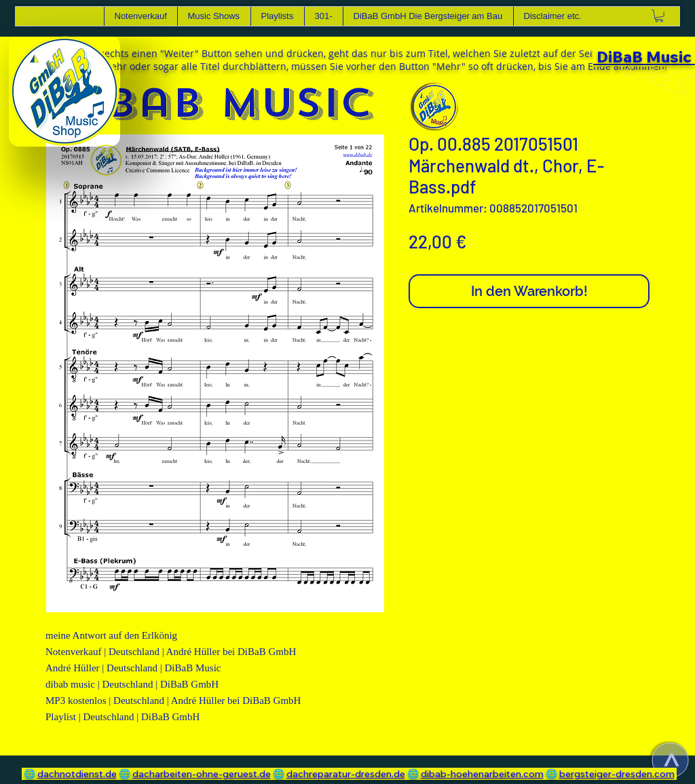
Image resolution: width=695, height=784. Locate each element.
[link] (659, 16)
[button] (214, 16)
